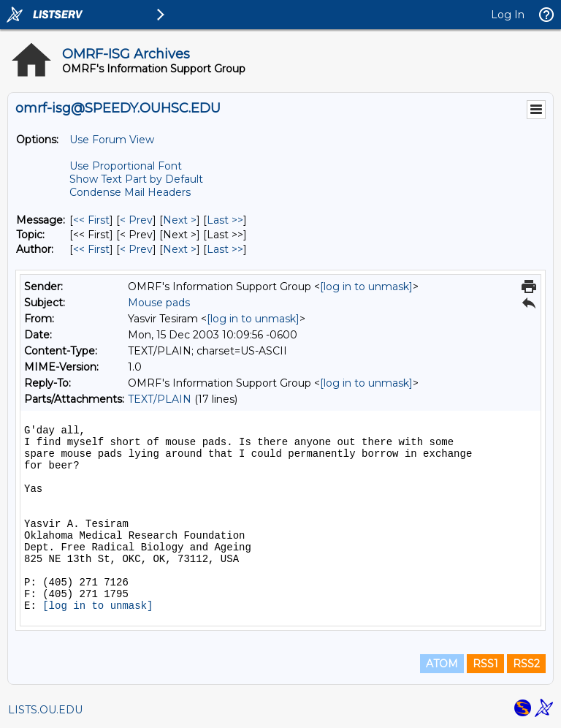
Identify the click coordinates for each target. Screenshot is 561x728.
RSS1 (485, 664)
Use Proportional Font (126, 166)
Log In (508, 15)
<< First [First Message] (91, 220)
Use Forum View (112, 140)
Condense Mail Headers (130, 192)
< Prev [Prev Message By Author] (136, 249)
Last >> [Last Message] (225, 220)
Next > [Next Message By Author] (180, 249)
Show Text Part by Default (136, 179)
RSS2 (526, 664)
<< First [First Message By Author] (91, 249)
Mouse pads (159, 303)
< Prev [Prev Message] (136, 220)
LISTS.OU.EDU (45, 710)
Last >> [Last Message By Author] (225, 249)
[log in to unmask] (366, 287)
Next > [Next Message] (180, 220)
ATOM (442, 664)
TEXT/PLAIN (160, 399)
